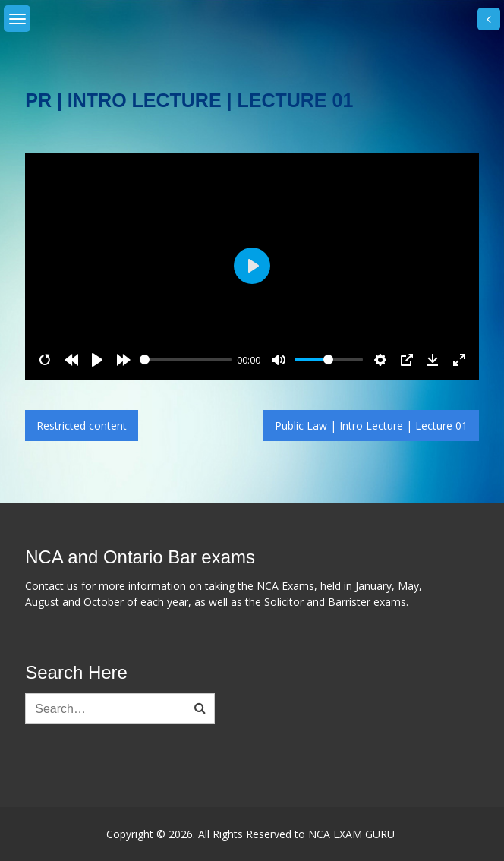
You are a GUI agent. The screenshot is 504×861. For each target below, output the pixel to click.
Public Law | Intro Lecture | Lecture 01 (371, 426)
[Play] (97, 360)
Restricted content (82, 426)
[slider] (186, 360)
